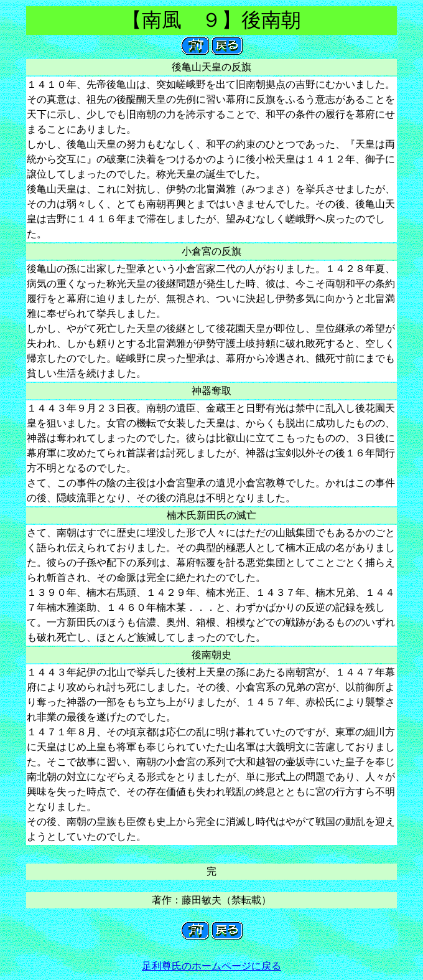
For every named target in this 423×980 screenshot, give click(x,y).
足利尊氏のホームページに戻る (211, 966)
